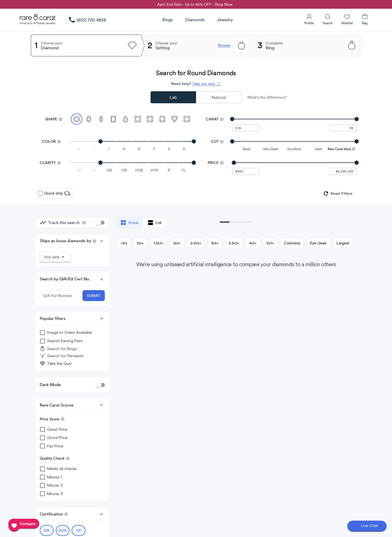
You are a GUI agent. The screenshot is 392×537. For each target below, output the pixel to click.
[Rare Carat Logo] (38, 20)
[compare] (24, 524)
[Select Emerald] (113, 119)
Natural (219, 97)
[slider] (294, 119)
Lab (173, 97)
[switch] (100, 223)
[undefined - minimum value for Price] (246, 171)
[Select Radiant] (150, 119)
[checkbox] (41, 193)
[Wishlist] (347, 19)
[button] (102, 241)
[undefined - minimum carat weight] (246, 128)
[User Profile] (309, 19)
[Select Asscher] (187, 119)
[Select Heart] (174, 119)
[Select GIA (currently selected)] (47, 530)
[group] (337, 193)
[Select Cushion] (162, 119)
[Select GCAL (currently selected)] (63, 530)
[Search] (328, 19)
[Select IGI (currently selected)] (79, 530)
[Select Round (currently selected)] (76, 119)
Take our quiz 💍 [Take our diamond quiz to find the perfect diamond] (207, 84)
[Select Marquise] (101, 119)
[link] (87, 20)
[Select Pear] (125, 119)
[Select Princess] (138, 119)
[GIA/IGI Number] (59, 296)
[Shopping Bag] (365, 19)
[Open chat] (367, 526)
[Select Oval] (89, 119)
